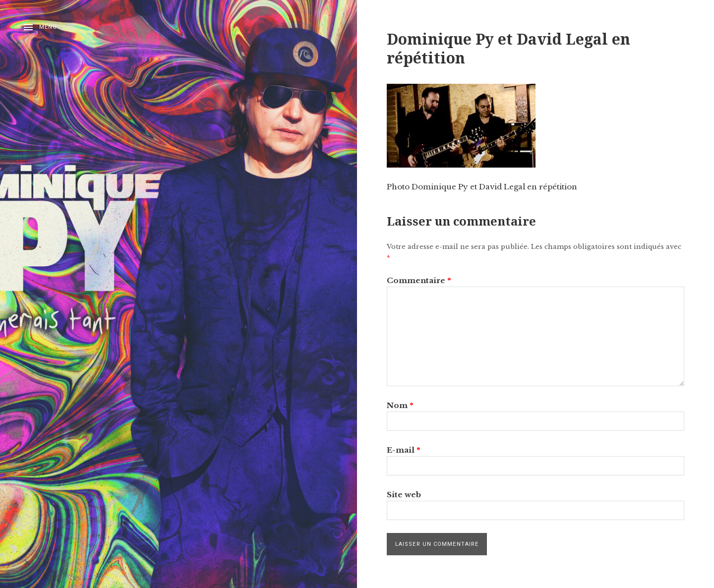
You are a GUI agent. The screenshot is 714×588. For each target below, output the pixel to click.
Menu (48, 27)
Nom (400, 405)
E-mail (404, 450)
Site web (404, 495)
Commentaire (419, 280)
